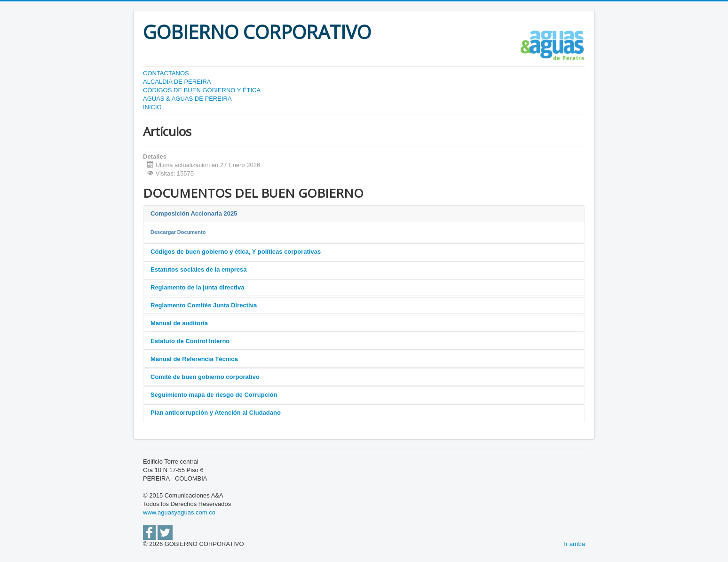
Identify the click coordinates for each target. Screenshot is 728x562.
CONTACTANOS (166, 73)
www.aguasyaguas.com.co (179, 512)
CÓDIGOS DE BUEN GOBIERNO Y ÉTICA (202, 90)
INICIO (152, 107)
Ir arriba (574, 544)
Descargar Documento (178, 232)
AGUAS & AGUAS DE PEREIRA (187, 99)
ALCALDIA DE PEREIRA (177, 82)
